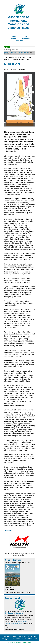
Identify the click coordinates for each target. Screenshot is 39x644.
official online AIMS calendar (14, 613)
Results (20, 41)
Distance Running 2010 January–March (16, 52)
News (25, 37)
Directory (27, 39)
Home (14, 37)
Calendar (12, 39)
